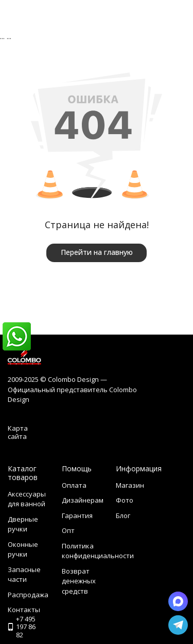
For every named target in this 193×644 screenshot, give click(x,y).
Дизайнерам (83, 500)
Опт (68, 530)
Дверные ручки (23, 524)
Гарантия (77, 516)
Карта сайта (18, 432)
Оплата (74, 485)
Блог (123, 516)
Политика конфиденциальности (98, 551)
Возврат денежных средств (79, 581)
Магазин (130, 485)
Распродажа (28, 595)
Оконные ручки (23, 549)
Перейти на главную (97, 252)
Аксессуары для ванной (27, 499)
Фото (125, 500)
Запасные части (24, 575)
